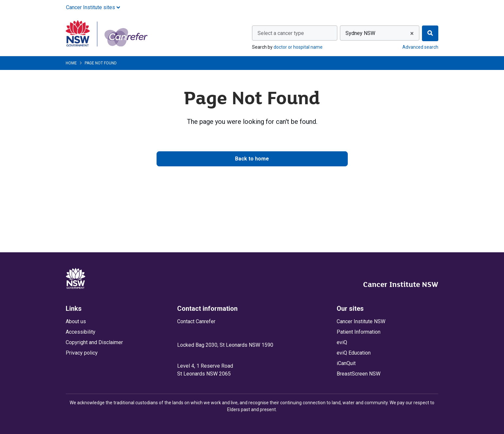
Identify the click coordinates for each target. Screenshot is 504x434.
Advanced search (420, 47)
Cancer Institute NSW (401, 284)
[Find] (430, 33)
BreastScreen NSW (359, 374)
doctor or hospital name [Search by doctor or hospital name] (298, 47)
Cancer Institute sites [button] (93, 7)
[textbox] (295, 33)
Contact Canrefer (196, 321)
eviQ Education (354, 353)
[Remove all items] (411, 33)
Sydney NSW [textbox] (360, 33)
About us (76, 321)
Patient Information (359, 332)
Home (71, 63)
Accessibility (81, 332)
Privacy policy (82, 353)
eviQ (342, 342)
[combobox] (295, 33)
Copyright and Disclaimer (94, 342)
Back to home (252, 159)
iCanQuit (346, 363)
